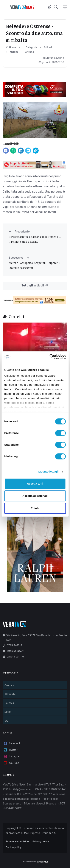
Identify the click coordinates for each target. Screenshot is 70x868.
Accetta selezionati (35, 496)
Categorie (30, 47)
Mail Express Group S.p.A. (40, 833)
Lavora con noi (14, 657)
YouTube (11, 763)
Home (11, 47)
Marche (14, 52)
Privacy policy (41, 841)
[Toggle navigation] (5, 7)
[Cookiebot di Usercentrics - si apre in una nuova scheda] (50, 357)
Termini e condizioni (18, 841)
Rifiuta (35, 508)
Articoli (48, 47)
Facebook (12, 743)
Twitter (10, 750)
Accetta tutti (35, 484)
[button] (58, 7)
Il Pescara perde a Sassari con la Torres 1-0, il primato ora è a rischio (35, 239)
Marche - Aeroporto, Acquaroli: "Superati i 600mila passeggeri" (34, 265)
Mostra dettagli (48, 471)
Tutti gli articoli (35, 286)
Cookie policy (14, 847)
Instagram (12, 757)
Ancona (29, 52)
